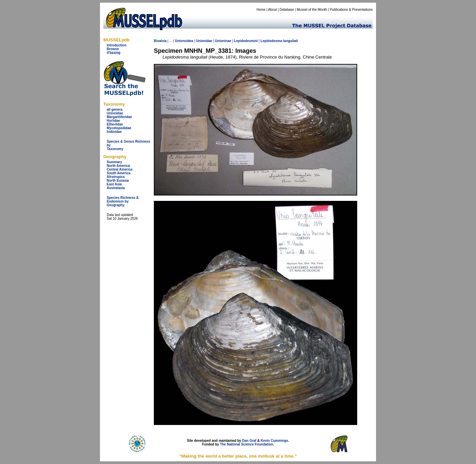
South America (118, 173)
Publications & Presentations (351, 10)
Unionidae (115, 113)
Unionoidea (184, 41)
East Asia (114, 184)
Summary (114, 162)
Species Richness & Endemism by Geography (123, 201)
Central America (120, 169)
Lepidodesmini (246, 41)
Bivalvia (160, 41)
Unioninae (223, 41)
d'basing (114, 53)
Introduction (116, 45)
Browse (113, 49)
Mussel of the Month (312, 10)
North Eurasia (118, 181)
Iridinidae (114, 132)
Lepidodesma (271, 41)
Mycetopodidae (119, 128)
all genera (115, 110)
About (272, 10)
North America (118, 166)
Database (287, 10)
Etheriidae (115, 124)
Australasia (116, 188)
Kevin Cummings (274, 441)
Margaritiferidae (119, 117)
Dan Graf (249, 441)
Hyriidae (113, 121)
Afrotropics (116, 177)
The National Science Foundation (246, 444)
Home (261, 10)
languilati (291, 41)
